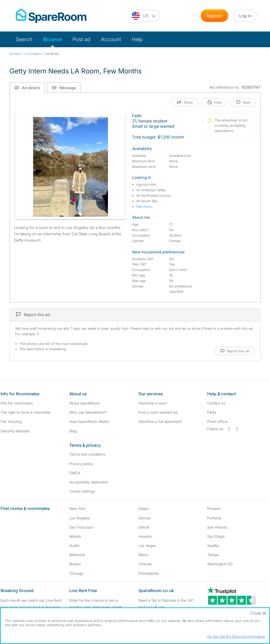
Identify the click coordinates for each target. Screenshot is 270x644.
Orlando (145, 564)
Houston (145, 536)
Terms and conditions (87, 454)
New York (77, 509)
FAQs (212, 412)
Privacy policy (81, 464)
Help (137, 39)
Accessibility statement (89, 482)
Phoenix (214, 509)
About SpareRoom (85, 403)
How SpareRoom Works (89, 421)
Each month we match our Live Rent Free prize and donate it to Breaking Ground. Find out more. (31, 607)
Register (214, 16)
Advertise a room (153, 403)
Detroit (144, 527)
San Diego (216, 536)
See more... (145, 206)
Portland (214, 518)
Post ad (81, 39)
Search (24, 39)
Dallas (144, 509)
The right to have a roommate (25, 412)
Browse (53, 39)
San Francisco (81, 527)
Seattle (213, 545)
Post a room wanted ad (158, 412)
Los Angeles (80, 518)
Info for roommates (17, 403)
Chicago (76, 573)
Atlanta (75, 536)
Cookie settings (82, 491)
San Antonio (217, 527)
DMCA (75, 473)
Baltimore (77, 555)
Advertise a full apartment (160, 421)
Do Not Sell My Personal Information (236, 636)
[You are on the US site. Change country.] (145, 16)
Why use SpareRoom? (88, 412)
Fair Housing (11, 421)
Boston (75, 564)
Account (111, 39)
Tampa (213, 555)
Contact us (216, 403)
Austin (74, 545)
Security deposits (15, 431)
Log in (245, 16)
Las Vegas (147, 545)
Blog (73, 431)
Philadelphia (149, 573)
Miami (143, 555)
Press (217, 421)
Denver (145, 518)
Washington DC (220, 564)
